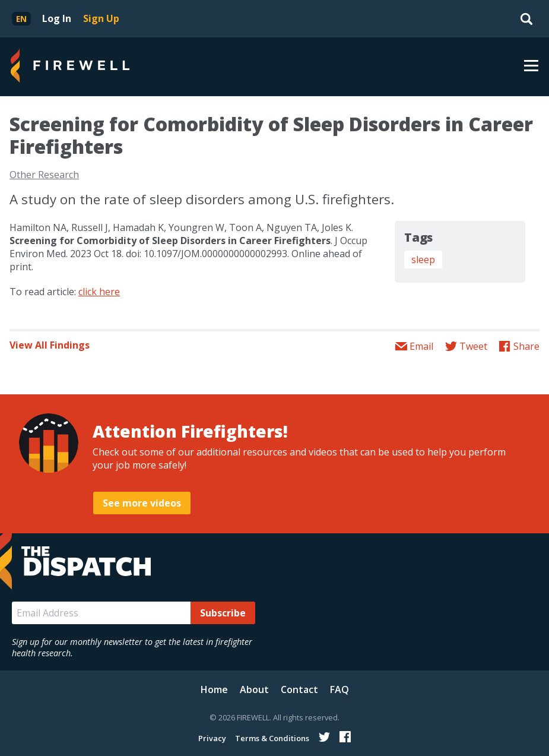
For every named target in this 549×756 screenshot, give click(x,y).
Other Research (44, 175)
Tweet (473, 346)
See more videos (142, 503)
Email (421, 346)
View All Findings (50, 345)
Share (526, 346)
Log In (57, 18)
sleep (423, 260)
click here (99, 292)
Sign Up (101, 18)
